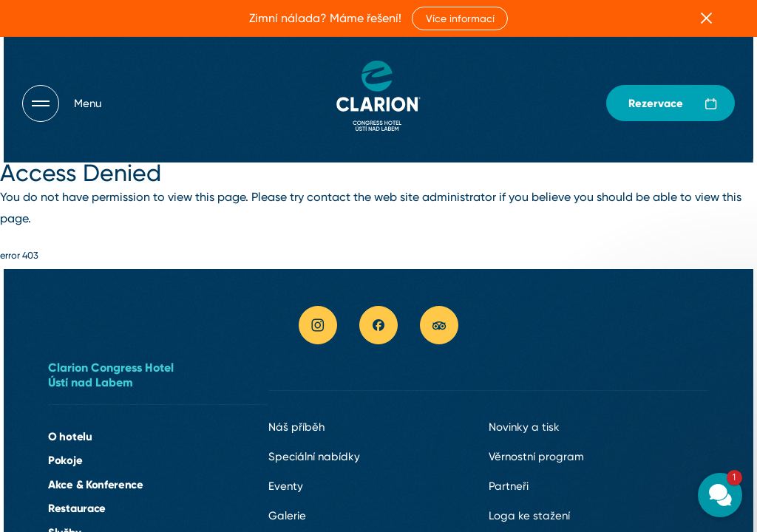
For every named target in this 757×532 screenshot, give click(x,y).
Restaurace (77, 508)
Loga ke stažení (529, 516)
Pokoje (65, 460)
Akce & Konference (96, 484)
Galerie (287, 516)
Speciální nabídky (314, 457)
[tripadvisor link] (439, 325)
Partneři (509, 486)
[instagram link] (318, 325)
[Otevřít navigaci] (62, 103)
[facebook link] (378, 325)
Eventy (286, 486)
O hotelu (70, 436)
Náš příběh (296, 427)
